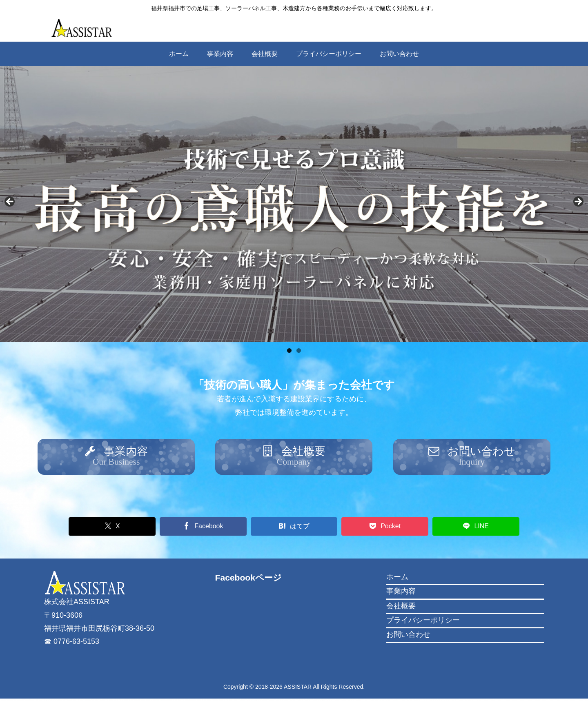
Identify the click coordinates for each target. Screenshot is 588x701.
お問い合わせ (408, 637)
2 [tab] (299, 350)
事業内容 (401, 593)
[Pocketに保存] (380, 529)
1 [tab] (289, 350)
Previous (10, 202)
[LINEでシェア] (467, 529)
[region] (294, 204)
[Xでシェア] (122, 529)
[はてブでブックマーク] (294, 529)
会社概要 (401, 608)
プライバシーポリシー (423, 622)
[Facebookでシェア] (208, 529)
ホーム (397, 579)
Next (578, 202)
